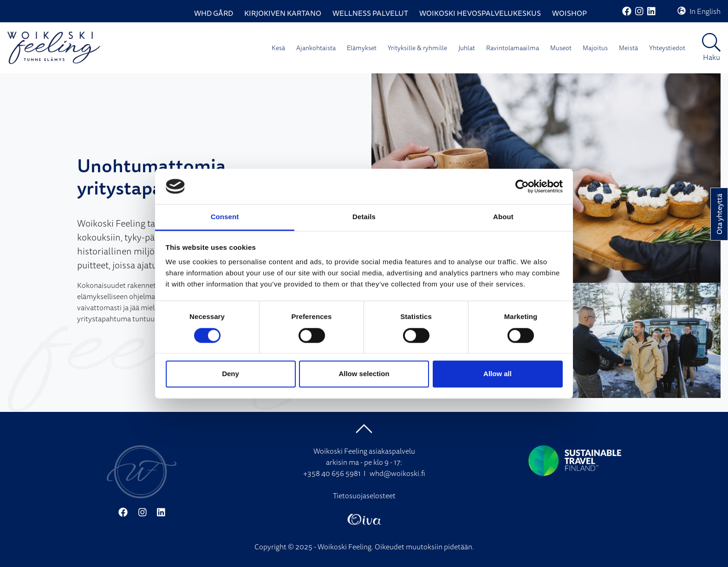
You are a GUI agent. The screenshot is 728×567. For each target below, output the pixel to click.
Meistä (628, 48)
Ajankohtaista (316, 48)
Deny (231, 374)
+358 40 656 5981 (332, 473)
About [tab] (503, 217)
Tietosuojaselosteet (364, 495)
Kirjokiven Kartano (283, 13)
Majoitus (595, 48)
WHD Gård (214, 13)
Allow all (497, 374)
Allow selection (364, 374)
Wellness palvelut (370, 13)
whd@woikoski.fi (397, 473)
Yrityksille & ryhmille (417, 48)
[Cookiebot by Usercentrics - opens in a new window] (522, 186)
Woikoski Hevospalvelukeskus (480, 13)
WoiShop (569, 13)
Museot (561, 48)
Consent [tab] (225, 217)
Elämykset (362, 48)
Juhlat (467, 48)
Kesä (278, 48)
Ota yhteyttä (719, 214)
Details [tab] (364, 217)
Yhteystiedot (667, 48)
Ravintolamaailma (513, 48)
